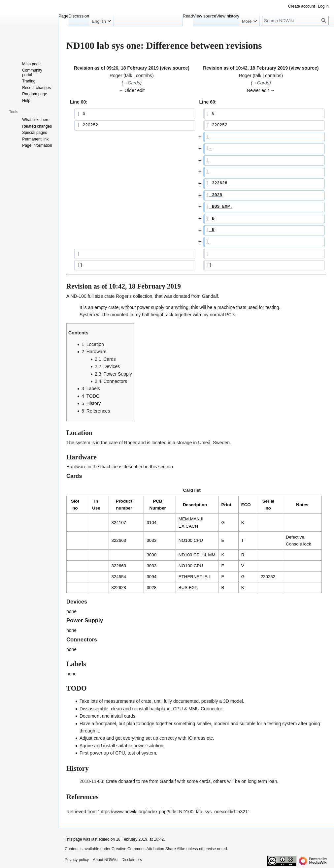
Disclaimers (132, 860)
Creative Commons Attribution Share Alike (148, 849)
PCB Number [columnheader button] (157, 505)
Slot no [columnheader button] (75, 505)
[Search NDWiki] (295, 21)
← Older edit (132, 90)
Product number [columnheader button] (124, 505)
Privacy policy (77, 860)
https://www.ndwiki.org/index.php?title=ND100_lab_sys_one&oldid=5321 (174, 812)
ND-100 (78, 296)
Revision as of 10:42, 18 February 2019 (245, 68)
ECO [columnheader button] (246, 505)
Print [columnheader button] (226, 505)
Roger (122, 296)
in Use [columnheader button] (96, 505)
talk (129, 76)
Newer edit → (261, 90)
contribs (144, 76)
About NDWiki (105, 860)
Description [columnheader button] (195, 505)
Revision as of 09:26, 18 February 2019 (116, 68)
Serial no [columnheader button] (268, 505)
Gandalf (210, 296)
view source (175, 68)
